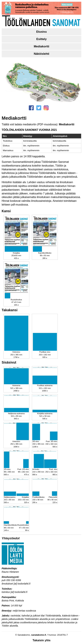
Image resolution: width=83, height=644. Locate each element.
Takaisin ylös (42, 640)
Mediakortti (41, 46)
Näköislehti (41, 54)
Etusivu (41, 32)
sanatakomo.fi (39, 635)
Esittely (41, 39)
